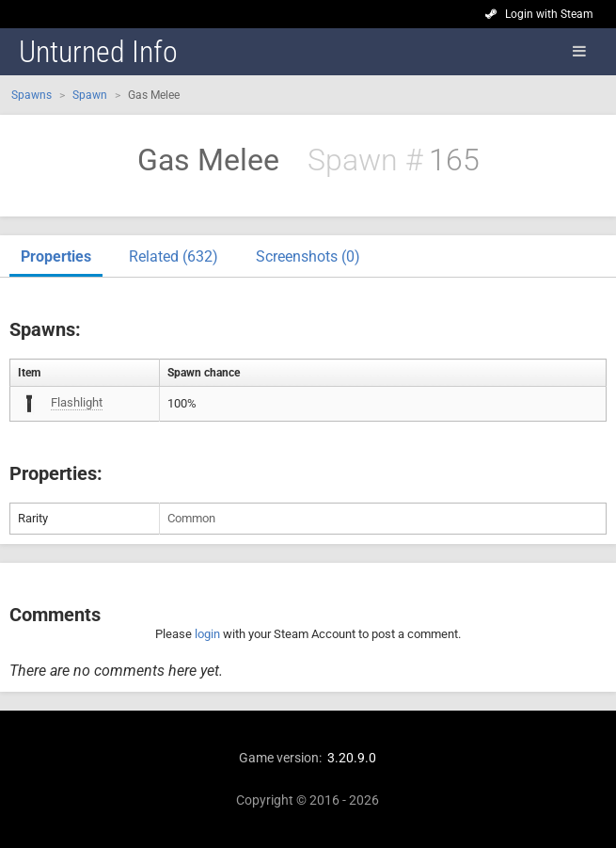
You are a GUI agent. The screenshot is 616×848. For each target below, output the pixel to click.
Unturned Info (98, 52)
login (207, 634)
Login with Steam (549, 14)
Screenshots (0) (308, 256)
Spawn (90, 95)
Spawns (32, 95)
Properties (56, 256)
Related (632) (174, 256)
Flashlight (77, 402)
